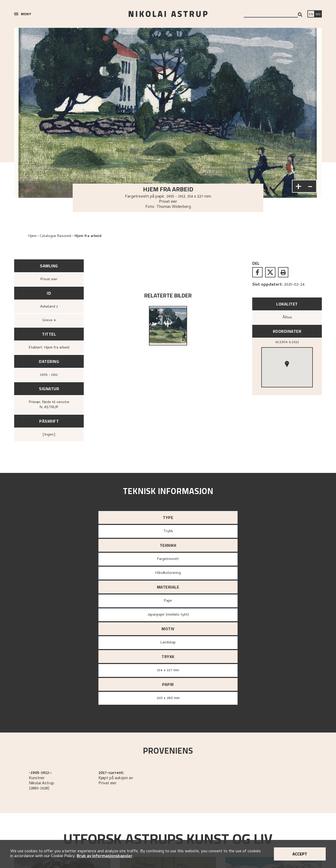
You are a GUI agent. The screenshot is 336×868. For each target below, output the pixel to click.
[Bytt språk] (318, 14)
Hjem (32, 236)
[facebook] (257, 272)
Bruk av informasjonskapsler (105, 856)
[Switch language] (311, 14)
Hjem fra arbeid (88, 236)
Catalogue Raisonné (56, 236)
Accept (300, 854)
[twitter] (270, 272)
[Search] (300, 15)
